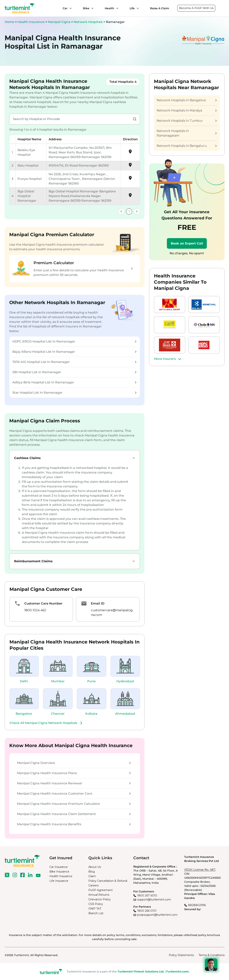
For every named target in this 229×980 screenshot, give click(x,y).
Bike (86, 8)
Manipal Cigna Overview (74, 763)
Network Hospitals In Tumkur (187, 121)
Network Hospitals (89, 22)
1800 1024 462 (35, 610)
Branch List (96, 913)
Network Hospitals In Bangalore (187, 100)
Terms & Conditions (212, 955)
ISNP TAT (95, 909)
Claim (92, 876)
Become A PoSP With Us (196, 8)
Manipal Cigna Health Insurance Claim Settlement (74, 814)
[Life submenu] (137, 8)
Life (132, 8)
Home (9, 22)
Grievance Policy (100, 899)
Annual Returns (99, 895)
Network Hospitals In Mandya (187, 110)
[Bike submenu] (91, 8)
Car (65, 8)
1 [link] (129, 212)
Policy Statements (181, 955)
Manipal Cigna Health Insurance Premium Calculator (74, 804)
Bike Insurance (59, 872)
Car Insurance (59, 867)
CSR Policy (96, 904)
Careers (93, 885)
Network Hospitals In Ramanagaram (187, 133)
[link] (121, 211)
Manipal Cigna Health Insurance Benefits (74, 824)
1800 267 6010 (147, 895)
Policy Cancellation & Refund (108, 881)
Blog (92, 872)
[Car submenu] (70, 8)
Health (109, 8)
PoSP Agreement (101, 890)
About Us (95, 867)
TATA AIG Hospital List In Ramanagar (74, 362)
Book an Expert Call (187, 243)
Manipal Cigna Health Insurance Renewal (74, 783)
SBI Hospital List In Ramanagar (74, 372)
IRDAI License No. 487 (200, 870)
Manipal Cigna (60, 22)
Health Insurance (31, 22)
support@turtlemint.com (154, 900)
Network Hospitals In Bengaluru (187, 146)
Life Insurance (59, 881)
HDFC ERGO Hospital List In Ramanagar (74, 341)
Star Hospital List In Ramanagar (74, 393)
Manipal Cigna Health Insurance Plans (74, 773)
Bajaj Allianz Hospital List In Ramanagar (74, 352)
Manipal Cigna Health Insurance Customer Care (74, 794)
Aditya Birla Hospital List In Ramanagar (74, 382)
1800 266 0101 (147, 911)
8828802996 (197, 905)
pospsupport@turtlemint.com (157, 915)
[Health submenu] (116, 8)
